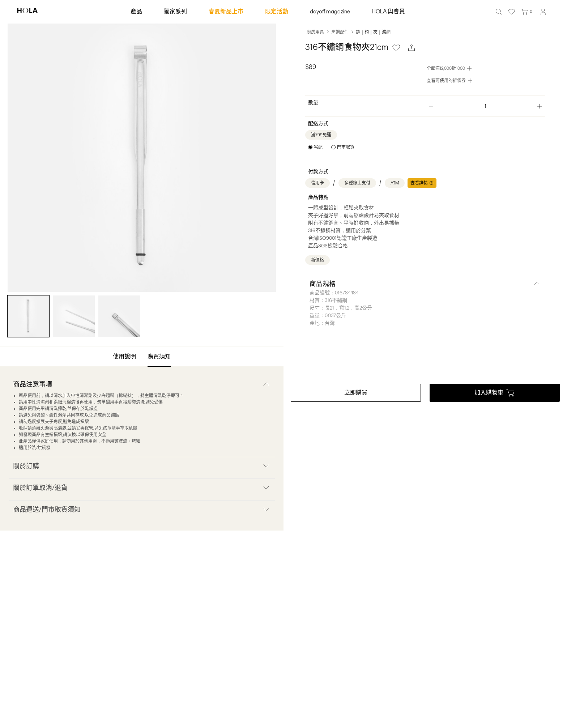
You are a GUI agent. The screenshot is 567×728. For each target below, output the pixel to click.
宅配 (318, 147)
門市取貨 (346, 147)
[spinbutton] (485, 106)
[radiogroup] (331, 147)
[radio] (315, 147)
